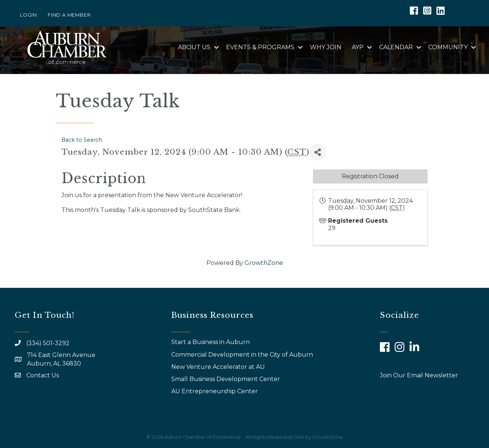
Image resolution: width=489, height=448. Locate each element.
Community (448, 47)
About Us (194, 47)
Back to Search (82, 140)
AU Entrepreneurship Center (215, 391)
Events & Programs (260, 47)
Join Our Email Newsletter (419, 375)
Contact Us (43, 375)
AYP (358, 47)
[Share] (318, 152)
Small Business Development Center (226, 379)
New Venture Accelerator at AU (219, 367)
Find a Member (69, 15)
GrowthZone (264, 263)
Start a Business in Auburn (210, 342)
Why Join (326, 47)
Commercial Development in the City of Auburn (243, 355)
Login (28, 15)
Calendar (396, 47)
